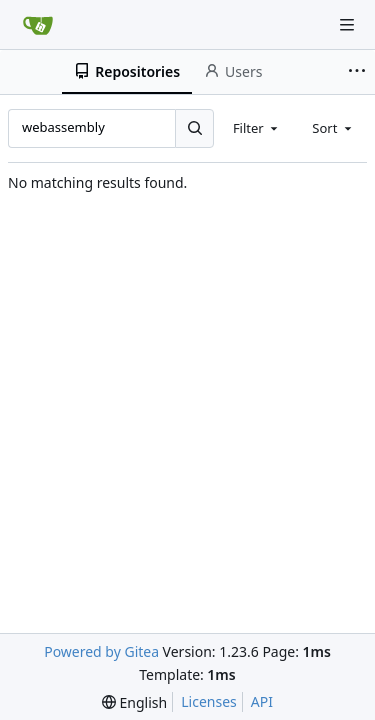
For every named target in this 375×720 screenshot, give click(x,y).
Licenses (209, 701)
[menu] (134, 702)
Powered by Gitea (101, 651)
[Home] (38, 25)
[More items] (359, 72)
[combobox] (257, 128)
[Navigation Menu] (347, 25)
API (262, 701)
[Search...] (194, 128)
